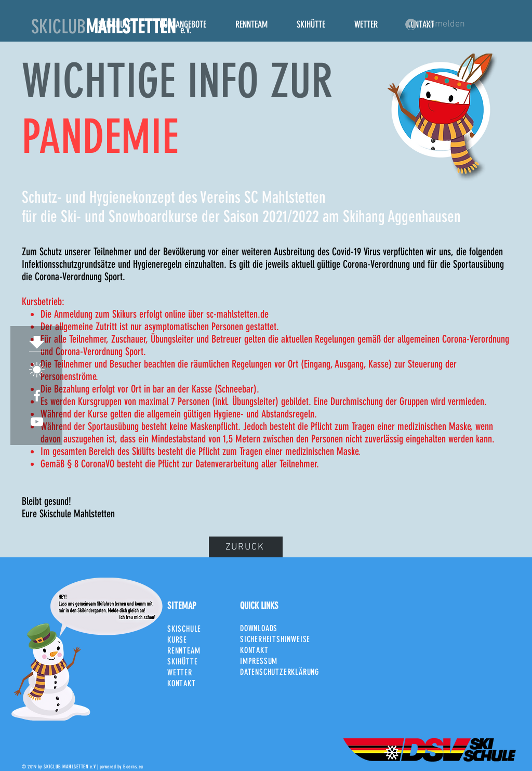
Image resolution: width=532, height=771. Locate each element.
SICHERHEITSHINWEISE (275, 639)
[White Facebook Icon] (37, 396)
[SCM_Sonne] (37, 370)
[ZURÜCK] (246, 547)
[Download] (37, 344)
